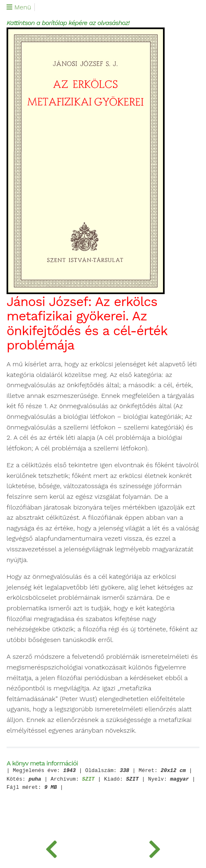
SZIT (88, 780)
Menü (19, 7)
